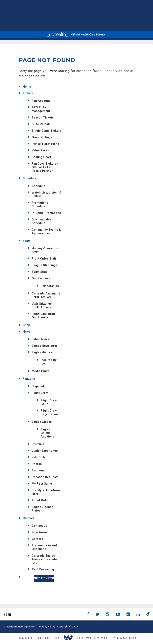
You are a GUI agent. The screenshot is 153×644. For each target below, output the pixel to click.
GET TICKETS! (44, 578)
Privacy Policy (47, 627)
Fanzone (29, 379)
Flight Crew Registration (49, 412)
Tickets (28, 93)
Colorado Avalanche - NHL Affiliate (46, 295)
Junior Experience (45, 451)
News (27, 332)
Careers (37, 539)
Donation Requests (45, 477)
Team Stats (40, 272)
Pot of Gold (40, 500)
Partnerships (50, 286)
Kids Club (38, 457)
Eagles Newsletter (44, 346)
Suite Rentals (41, 124)
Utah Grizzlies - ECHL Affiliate (43, 305)
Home (27, 87)
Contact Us (39, 526)
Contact (28, 518)
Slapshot (38, 386)
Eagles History (42, 352)
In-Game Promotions (46, 213)
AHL (96, 15)
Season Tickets (43, 118)
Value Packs (40, 150)
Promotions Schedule (40, 204)
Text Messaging (43, 569)
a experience (19, 627)
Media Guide (41, 371)
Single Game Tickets (46, 131)
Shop (26, 325)
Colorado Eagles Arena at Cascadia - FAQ (46, 559)
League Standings (44, 265)
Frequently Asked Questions (44, 547)
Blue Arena (40, 532)
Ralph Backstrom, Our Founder (44, 316)
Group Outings (42, 137)
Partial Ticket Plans (45, 144)
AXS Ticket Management (41, 109)
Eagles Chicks (42, 422)
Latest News (40, 339)
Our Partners (41, 278)
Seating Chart (41, 157)
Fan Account (41, 101)
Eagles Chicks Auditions (47, 433)
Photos (37, 464)
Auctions (38, 470)
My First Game (42, 484)
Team (27, 241)
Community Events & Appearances (46, 231)
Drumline (38, 444)
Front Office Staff (44, 259)
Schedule (29, 178)
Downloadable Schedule (42, 221)
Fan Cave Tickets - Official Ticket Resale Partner (45, 167)
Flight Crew (40, 393)
